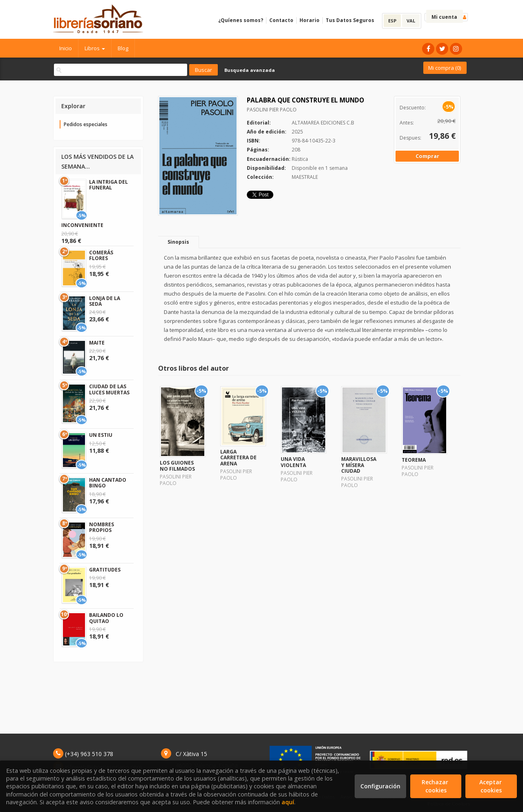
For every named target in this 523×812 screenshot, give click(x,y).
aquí (288, 802)
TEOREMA (414, 460)
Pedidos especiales (86, 124)
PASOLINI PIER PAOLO (272, 110)
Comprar (427, 156)
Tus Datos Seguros (350, 20)
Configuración (380, 786)
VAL (411, 21)
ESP (392, 21)
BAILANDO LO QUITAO (106, 618)
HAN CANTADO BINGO (108, 483)
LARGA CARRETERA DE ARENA (238, 458)
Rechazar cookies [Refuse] (436, 786)
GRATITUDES (105, 570)
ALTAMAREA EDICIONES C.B (323, 123)
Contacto (281, 20)
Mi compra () (445, 68)
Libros (95, 48)
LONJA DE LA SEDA (105, 301)
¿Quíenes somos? (241, 20)
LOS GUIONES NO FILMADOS (177, 466)
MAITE (97, 343)
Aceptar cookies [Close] (491, 786)
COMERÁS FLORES (101, 255)
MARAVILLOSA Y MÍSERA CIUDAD (359, 465)
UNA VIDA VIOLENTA (293, 462)
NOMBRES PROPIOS (102, 527)
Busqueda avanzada (250, 70)
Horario (310, 20)
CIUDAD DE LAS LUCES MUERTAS (109, 389)
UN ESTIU (101, 435)
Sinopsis (178, 242)
